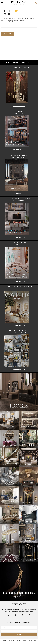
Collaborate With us (22, 641)
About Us (5, 641)
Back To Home (7, 34)
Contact (19, 642)
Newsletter (32, 641)
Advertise (12, 641)
